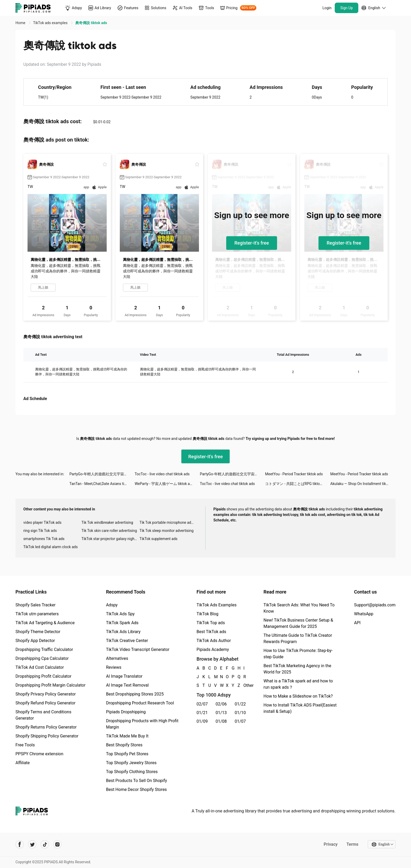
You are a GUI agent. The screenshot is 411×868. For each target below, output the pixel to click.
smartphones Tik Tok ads (44, 539)
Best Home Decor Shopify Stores (136, 789)
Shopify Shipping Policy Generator (47, 736)
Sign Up (347, 8)
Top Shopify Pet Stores (127, 754)
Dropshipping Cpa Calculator (42, 658)
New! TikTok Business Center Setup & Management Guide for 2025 (298, 623)
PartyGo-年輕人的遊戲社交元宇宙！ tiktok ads (102, 474)
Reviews (114, 667)
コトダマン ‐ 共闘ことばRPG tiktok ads (297, 484)
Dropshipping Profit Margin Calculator (50, 685)
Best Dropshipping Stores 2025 (135, 694)
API (357, 623)
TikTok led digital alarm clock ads (50, 547)
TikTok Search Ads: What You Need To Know (299, 608)
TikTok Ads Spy (120, 614)
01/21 (202, 713)
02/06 (221, 704)
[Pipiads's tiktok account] (45, 844)
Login (327, 8)
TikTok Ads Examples (217, 605)
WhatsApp (364, 614)
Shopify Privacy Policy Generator (46, 694)
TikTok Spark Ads (122, 623)
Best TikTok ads (211, 632)
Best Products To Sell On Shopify (136, 781)
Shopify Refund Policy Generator (45, 703)
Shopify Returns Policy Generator (46, 727)
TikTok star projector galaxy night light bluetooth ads (111, 539)
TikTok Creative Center (127, 641)
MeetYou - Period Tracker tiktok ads (294, 474)
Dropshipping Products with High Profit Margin (142, 724)
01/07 (240, 721)
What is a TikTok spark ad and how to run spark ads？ (298, 684)
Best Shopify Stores (124, 745)
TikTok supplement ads (158, 539)
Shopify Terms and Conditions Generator (43, 715)
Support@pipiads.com (375, 605)
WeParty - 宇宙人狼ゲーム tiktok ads (164, 484)
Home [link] (21, 23)
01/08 (221, 721)
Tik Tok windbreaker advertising (107, 522)
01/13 (221, 713)
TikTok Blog (208, 614)
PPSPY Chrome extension (39, 754)
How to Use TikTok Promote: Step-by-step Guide (298, 654)
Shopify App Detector (35, 641)
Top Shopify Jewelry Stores (131, 763)
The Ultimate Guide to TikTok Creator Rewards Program (298, 638)
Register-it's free (252, 243)
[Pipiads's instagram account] (57, 844)
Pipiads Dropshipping (126, 712)
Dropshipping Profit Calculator (43, 676)
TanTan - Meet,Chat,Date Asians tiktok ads (102, 484)
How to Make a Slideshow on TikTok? (298, 696)
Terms (352, 844)
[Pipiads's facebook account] (20, 844)
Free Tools (25, 745)
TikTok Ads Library (123, 632)
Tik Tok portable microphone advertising (169, 522)
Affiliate (23, 763)
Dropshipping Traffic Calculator (44, 649)
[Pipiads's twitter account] (32, 844)
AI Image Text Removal (127, 685)
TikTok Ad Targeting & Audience (45, 623)
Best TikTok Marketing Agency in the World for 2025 (297, 669)
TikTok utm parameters (37, 614)
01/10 (240, 713)
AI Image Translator (124, 676)
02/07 (202, 704)
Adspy (112, 605)
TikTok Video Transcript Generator (138, 649)
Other (244, 685)
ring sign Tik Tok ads (40, 531)
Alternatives (117, 658)
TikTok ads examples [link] (51, 23)
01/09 (202, 721)
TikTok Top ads (211, 623)
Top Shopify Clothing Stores (132, 772)
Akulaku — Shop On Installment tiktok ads (363, 484)
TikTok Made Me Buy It (127, 736)
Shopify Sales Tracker (36, 605)
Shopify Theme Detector (38, 632)
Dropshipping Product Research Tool (140, 703)
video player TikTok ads (42, 522)
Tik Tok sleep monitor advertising (166, 531)
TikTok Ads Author (214, 641)
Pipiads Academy (213, 649)
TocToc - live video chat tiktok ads (162, 474)
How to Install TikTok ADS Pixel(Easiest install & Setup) (300, 708)
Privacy (330, 844)
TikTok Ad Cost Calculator (40, 667)
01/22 (240, 704)
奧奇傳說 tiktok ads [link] (91, 23)
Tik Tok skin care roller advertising (109, 531)
